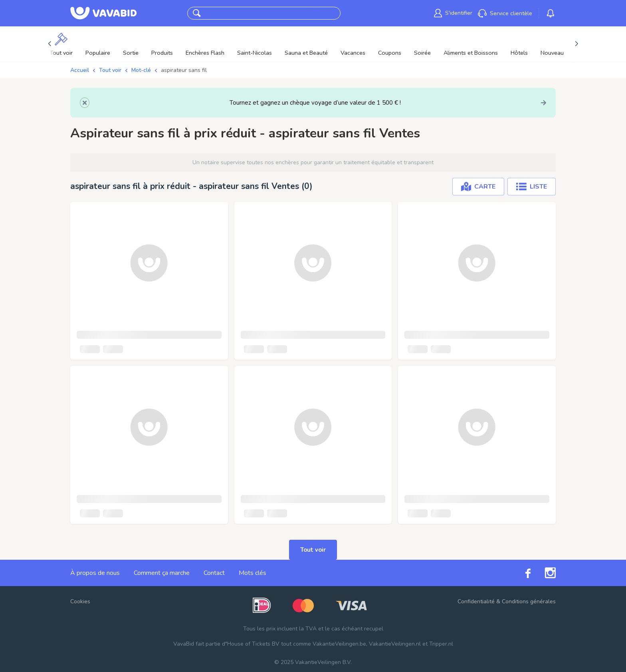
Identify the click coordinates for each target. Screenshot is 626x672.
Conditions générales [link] (529, 601)
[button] (197, 13)
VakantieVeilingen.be (339, 644)
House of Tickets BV (253, 644)
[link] (453, 13)
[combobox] (256, 13)
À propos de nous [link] (95, 573)
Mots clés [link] (253, 573)
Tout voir (110, 70)
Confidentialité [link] (476, 601)
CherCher (322, 13)
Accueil (80, 70)
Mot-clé (141, 70)
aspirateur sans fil (184, 70)
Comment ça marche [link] (162, 573)
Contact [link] (214, 573)
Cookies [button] (80, 601)
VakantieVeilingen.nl (395, 644)
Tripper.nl (441, 644)
